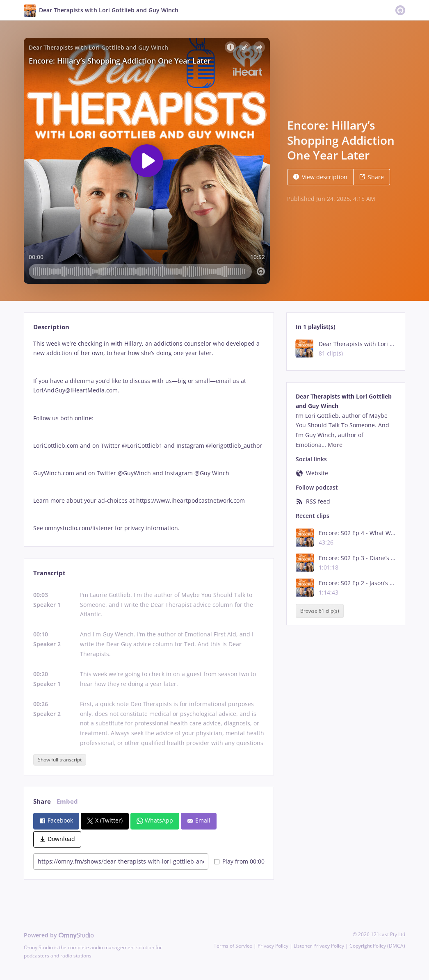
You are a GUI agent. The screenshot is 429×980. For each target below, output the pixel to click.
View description (320, 177)
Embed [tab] (67, 801)
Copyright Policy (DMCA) (377, 946)
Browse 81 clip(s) (320, 611)
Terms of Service (233, 946)
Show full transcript (60, 760)
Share (372, 177)
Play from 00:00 (239, 861)
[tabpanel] (149, 436)
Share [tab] (42, 801)
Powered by (59, 935)
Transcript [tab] (49, 573)
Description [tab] (51, 327)
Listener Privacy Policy (319, 946)
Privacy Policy (273, 946)
